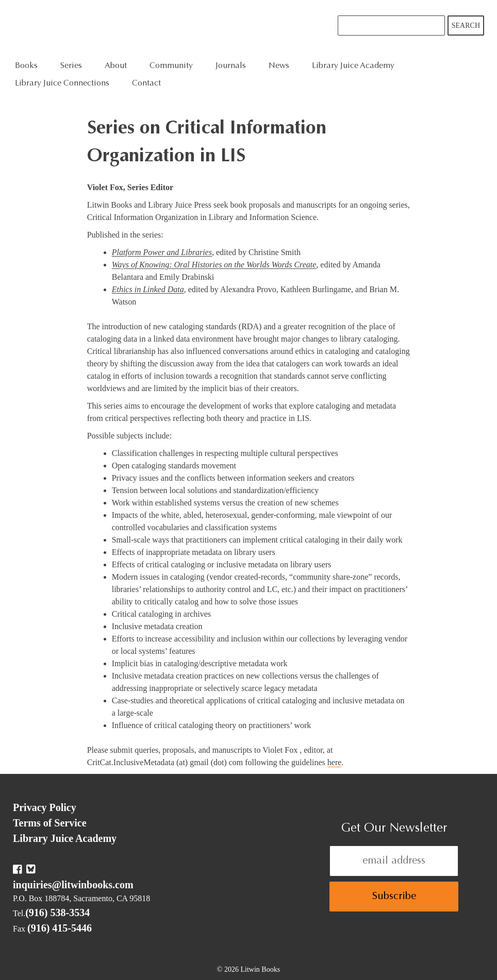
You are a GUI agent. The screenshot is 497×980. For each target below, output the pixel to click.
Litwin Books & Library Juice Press (169, 29)
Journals (231, 66)
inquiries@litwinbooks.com (73, 885)
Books (26, 66)
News (279, 66)
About (116, 66)
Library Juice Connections (62, 83)
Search (466, 26)
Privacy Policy (45, 807)
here (335, 762)
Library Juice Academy (353, 66)
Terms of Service (50, 823)
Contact (146, 83)
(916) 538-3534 (57, 913)
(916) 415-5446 (60, 928)
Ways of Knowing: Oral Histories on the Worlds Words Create (214, 265)
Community (171, 66)
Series (71, 66)
